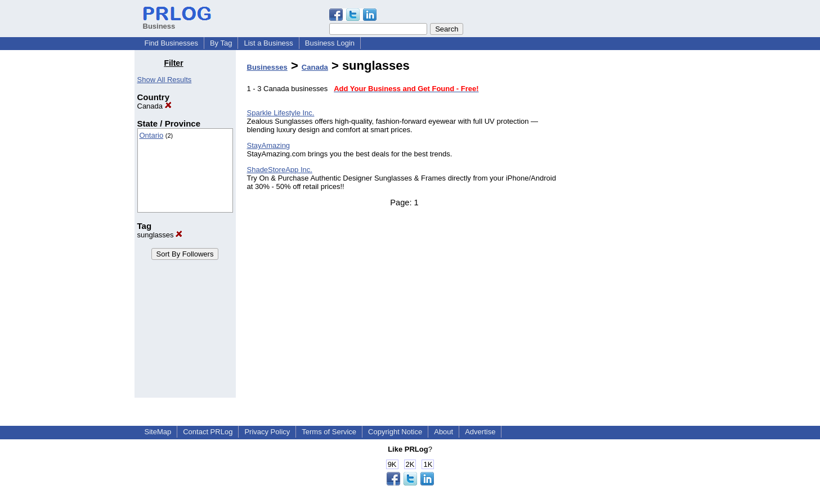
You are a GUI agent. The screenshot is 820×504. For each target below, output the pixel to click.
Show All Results (165, 80)
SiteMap (158, 432)
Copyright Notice (395, 432)
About (443, 432)
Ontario (152, 135)
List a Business (268, 43)
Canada (154, 106)
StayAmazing (269, 145)
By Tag (221, 43)
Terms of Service (329, 432)
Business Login (330, 43)
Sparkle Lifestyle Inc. (281, 113)
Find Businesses (171, 43)
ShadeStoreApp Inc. (280, 170)
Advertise (480, 432)
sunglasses (160, 235)
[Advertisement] (628, 227)
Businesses (267, 67)
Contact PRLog (208, 432)
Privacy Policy (267, 432)
